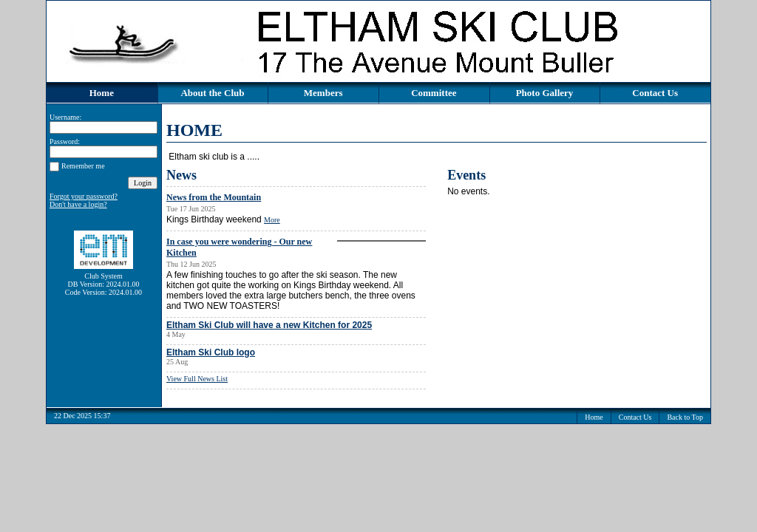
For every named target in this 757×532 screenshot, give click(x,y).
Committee (434, 93)
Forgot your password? (84, 196)
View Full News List (197, 379)
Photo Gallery (545, 93)
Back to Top (685, 417)
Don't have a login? (78, 204)
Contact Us (655, 93)
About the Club (212, 93)
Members (323, 93)
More (272, 220)
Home (102, 93)
